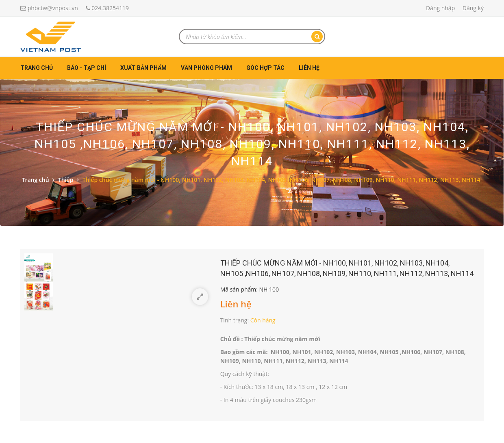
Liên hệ (309, 68)
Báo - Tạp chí (87, 68)
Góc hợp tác (265, 68)
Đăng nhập (440, 8)
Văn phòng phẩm (206, 68)
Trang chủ (37, 68)
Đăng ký (473, 8)
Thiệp (66, 180)
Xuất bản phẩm (143, 68)
